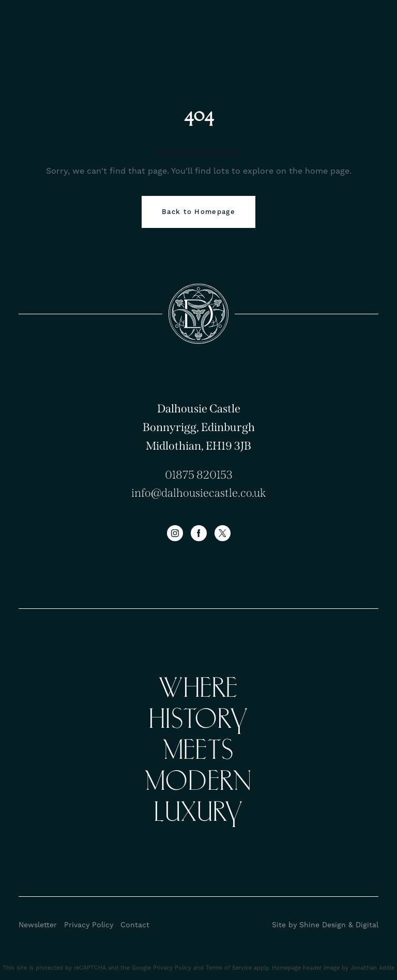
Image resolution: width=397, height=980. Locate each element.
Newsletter (38, 925)
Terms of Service (229, 968)
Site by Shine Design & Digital (325, 925)
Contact (135, 925)
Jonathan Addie (372, 968)
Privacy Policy (89, 925)
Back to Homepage (198, 212)
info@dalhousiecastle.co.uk (198, 493)
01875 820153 (199, 475)
